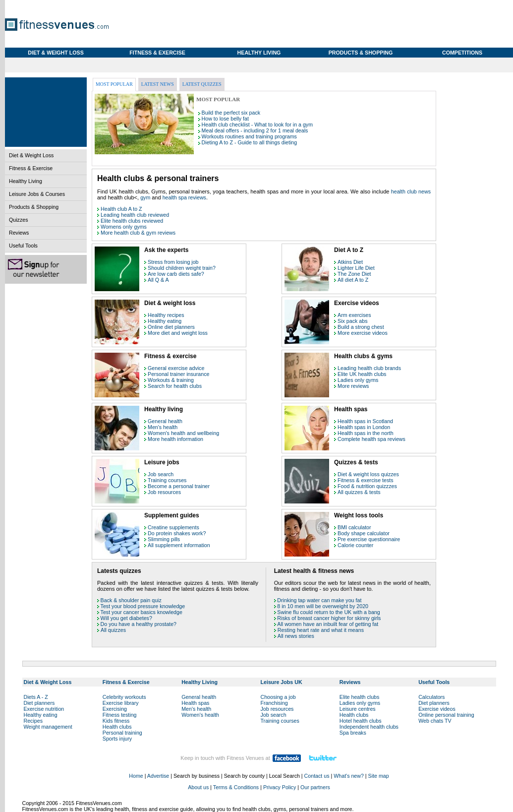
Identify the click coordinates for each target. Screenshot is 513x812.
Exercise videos (437, 709)
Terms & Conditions (236, 787)
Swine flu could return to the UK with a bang (328, 612)
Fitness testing (120, 715)
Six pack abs (352, 321)
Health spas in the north (366, 433)
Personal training (122, 733)
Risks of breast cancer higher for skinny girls (329, 618)
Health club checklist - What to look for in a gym (257, 125)
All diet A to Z (353, 280)
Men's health (163, 427)
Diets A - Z (36, 697)
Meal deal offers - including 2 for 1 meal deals (255, 130)
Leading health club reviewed (135, 215)
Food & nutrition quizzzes (367, 486)
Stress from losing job (173, 262)
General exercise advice (176, 368)
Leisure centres (358, 709)
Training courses (167, 480)
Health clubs (117, 727)
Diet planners (39, 703)
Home (136, 776)
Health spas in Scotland (365, 421)
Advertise (158, 776)
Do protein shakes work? (177, 533)
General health (165, 421)
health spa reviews (184, 197)
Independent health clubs (369, 727)
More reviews (353, 386)
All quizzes (113, 630)
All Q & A (158, 280)
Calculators (431, 697)
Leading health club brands (369, 368)
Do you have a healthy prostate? (139, 624)
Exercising (115, 709)
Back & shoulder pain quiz (131, 600)
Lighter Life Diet (356, 268)
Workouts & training (171, 380)
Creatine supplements (173, 527)
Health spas (195, 703)
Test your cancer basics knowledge (142, 612)
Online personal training (446, 715)
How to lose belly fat (225, 119)
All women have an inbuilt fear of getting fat (328, 624)
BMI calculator (354, 527)
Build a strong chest (361, 327)
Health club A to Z (121, 209)
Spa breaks (353, 733)
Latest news (158, 84)
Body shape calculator (364, 533)
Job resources (164, 492)
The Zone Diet (354, 274)
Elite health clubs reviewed (132, 221)
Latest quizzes (202, 84)
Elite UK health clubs (362, 374)
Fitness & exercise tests (366, 480)
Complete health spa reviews (371, 439)
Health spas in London (364, 427)
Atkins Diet (350, 262)
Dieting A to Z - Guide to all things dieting (250, 142)
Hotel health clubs (361, 721)
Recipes (33, 721)
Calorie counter (355, 545)
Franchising (274, 703)
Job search (161, 474)
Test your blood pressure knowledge (143, 606)
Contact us (317, 776)
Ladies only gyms (358, 380)
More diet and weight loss (178, 333)
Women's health (200, 715)
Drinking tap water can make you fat (319, 600)
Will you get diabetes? (126, 618)
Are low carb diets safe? (176, 274)
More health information (175, 439)
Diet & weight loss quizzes (368, 474)
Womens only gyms (124, 227)
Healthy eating (165, 321)
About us (198, 787)
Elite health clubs (360, 697)
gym (146, 197)
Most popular (114, 84)
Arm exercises (354, 315)
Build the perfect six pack (231, 113)
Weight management (48, 727)
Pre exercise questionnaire (369, 539)
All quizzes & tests (359, 492)
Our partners (315, 787)
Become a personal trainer (179, 486)
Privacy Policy (280, 787)
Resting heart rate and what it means (321, 630)
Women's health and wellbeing (183, 433)
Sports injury (117, 739)
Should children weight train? (182, 268)
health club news (411, 191)
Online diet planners (171, 327)
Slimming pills (164, 539)
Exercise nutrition (44, 709)
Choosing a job (278, 697)
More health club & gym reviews (138, 233)
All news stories (296, 636)
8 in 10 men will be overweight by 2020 (323, 606)
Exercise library (121, 703)
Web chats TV (435, 721)
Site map (379, 776)
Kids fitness (116, 721)
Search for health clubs (175, 386)
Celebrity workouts (124, 697)
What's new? (349, 776)
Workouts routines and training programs (249, 136)
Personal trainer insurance (178, 374)
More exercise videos (363, 333)
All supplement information (179, 545)
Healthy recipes (166, 315)
